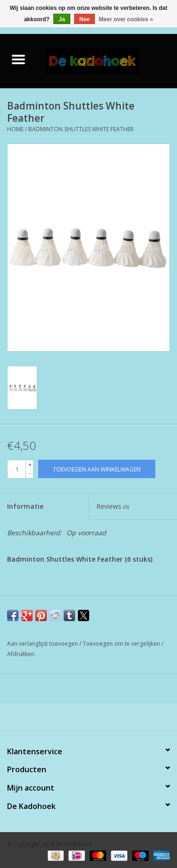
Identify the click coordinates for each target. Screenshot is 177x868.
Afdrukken (21, 654)
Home (15, 129)
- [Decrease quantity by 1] (30, 473)
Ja (62, 19)
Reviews (113, 506)
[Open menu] (18, 59)
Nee (84, 19)
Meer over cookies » (126, 19)
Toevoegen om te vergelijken (122, 644)
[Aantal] (17, 469)
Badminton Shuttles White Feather (81, 129)
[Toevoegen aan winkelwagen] (97, 469)
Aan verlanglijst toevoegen (43, 644)
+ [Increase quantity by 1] (30, 465)
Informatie (25, 506)
